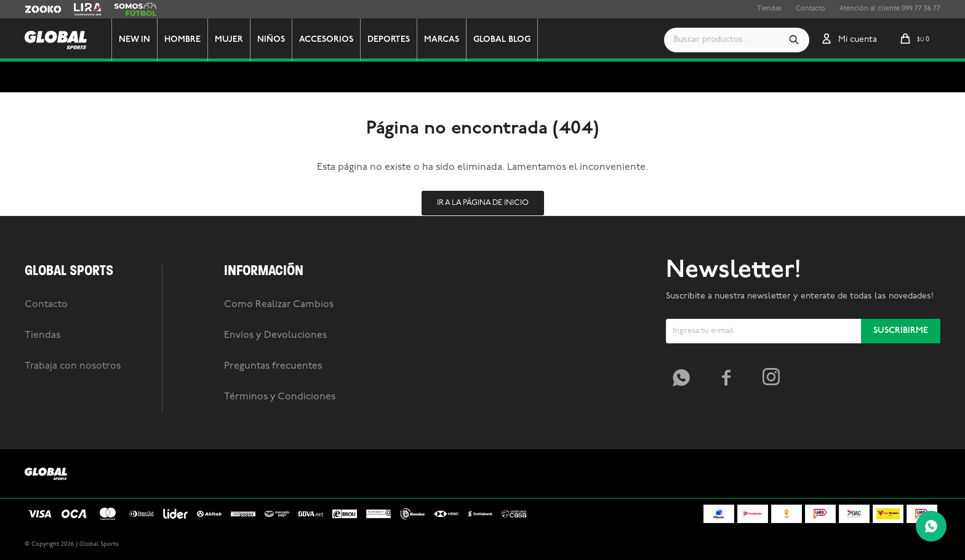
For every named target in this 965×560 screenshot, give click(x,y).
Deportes (401, 40)
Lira (80, 9)
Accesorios (338, 40)
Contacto (811, 9)
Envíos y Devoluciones (275, 335)
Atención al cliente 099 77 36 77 (890, 9)
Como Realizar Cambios (279, 305)
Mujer (241, 40)
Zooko (35, 9)
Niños (283, 40)
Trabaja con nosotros (73, 366)
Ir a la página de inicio (483, 203)
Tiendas (769, 9)
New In (147, 40)
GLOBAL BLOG (514, 40)
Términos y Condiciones (280, 397)
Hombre (195, 40)
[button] (794, 40)
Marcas (454, 40)
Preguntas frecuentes (273, 366)
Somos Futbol (135, 9)
